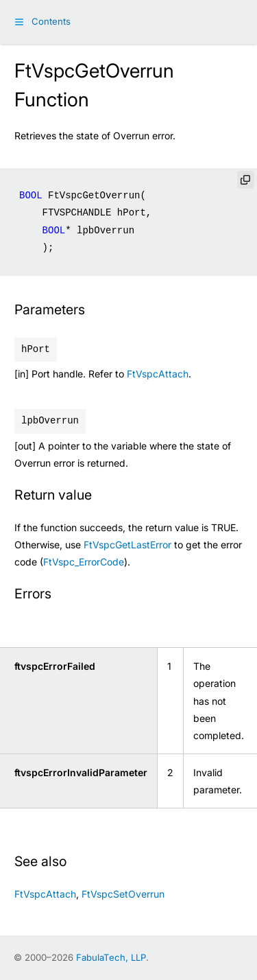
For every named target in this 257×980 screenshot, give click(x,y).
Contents (51, 21)
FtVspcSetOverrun (123, 894)
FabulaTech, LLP (111, 957)
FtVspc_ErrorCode (84, 562)
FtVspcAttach (158, 374)
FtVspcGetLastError (127, 545)
